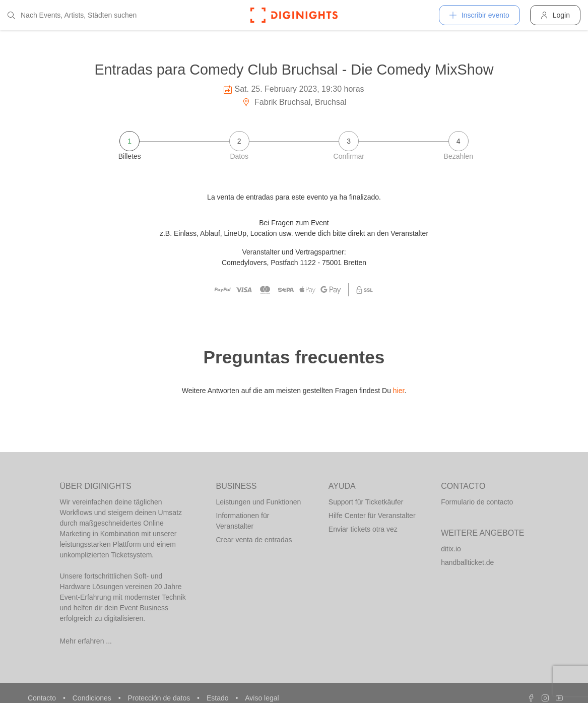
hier (399, 391)
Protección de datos (160, 698)
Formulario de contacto (477, 502)
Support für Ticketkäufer (366, 502)
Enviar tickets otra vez (363, 529)
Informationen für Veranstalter (243, 521)
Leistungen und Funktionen (259, 502)
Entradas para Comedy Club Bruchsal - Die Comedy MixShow (294, 70)
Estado (218, 698)
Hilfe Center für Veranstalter (372, 516)
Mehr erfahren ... (86, 641)
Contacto (43, 698)
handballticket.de (467, 562)
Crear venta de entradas (254, 540)
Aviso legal (262, 698)
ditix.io (451, 549)
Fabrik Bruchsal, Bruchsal (294, 102)
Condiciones (93, 698)
